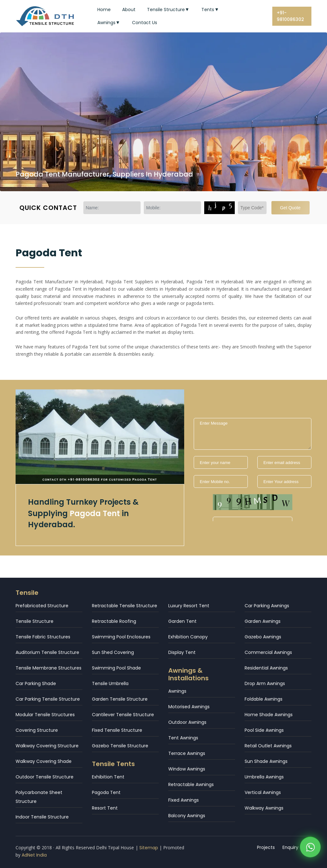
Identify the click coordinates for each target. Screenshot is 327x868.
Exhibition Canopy (188, 637)
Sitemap (149, 848)
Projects (266, 847)
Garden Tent (182, 621)
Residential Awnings (266, 668)
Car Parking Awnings (267, 606)
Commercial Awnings (268, 652)
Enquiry (290, 847)
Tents (210, 10)
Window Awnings (187, 769)
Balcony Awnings (187, 816)
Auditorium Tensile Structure (47, 652)
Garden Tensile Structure (120, 699)
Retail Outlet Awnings (268, 746)
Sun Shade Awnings (266, 761)
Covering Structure (37, 730)
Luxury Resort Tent (189, 606)
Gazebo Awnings (263, 637)
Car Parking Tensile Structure (48, 699)
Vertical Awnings (263, 792)
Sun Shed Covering (113, 652)
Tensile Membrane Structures (49, 668)
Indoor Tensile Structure (42, 817)
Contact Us (145, 23)
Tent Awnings (183, 738)
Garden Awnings (263, 621)
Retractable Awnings (191, 784)
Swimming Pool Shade (116, 668)
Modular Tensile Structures (45, 715)
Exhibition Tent (108, 777)
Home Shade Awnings (269, 715)
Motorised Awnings (189, 707)
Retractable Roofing (114, 621)
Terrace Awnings (187, 753)
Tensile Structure (169, 10)
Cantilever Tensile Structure (123, 715)
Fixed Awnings (184, 800)
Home (104, 10)
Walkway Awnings (264, 808)
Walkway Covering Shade (44, 761)
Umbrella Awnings (264, 777)
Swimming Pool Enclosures (121, 637)
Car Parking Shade (36, 683)
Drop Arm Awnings (265, 683)
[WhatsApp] (310, 849)
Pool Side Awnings (264, 730)
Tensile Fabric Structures (43, 637)
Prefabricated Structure (42, 606)
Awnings (109, 23)
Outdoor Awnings (187, 722)
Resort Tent (105, 808)
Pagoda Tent (106, 792)
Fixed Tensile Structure (117, 730)
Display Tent (182, 652)
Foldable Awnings (264, 699)
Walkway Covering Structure (47, 746)
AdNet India (34, 855)
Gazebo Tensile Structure (120, 746)
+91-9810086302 (290, 16)
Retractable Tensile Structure (125, 606)
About (129, 10)
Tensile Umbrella (110, 683)
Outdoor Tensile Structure (45, 777)
